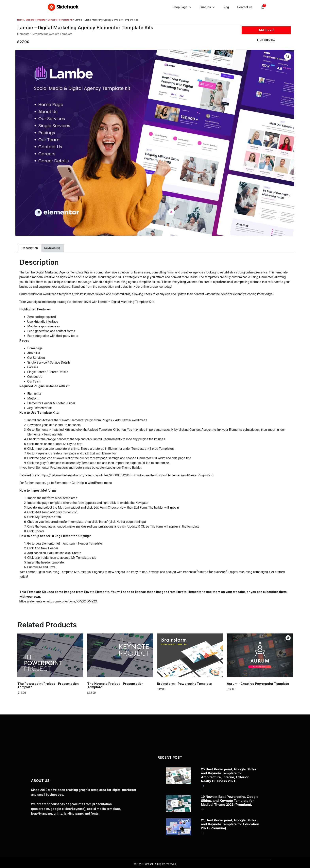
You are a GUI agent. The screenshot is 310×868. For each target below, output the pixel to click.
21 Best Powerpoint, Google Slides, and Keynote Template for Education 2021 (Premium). (230, 824)
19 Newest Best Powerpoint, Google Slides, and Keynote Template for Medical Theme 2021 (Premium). (230, 801)
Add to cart (266, 30)
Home (20, 20)
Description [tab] (30, 248)
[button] (288, 57)
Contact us (245, 7)
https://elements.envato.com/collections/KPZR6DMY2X (58, 602)
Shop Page (182, 7)
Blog (226, 7)
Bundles (207, 7)
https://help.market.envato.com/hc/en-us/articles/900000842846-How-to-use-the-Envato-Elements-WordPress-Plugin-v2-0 (127, 476)
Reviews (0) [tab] (52, 248)
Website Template (36, 20)
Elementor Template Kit (60, 20)
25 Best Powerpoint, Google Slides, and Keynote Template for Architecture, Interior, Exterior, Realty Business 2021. (229, 775)
